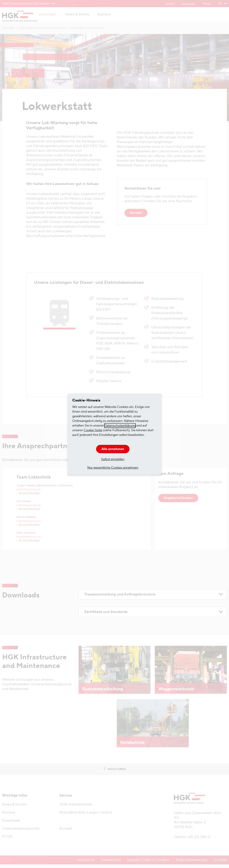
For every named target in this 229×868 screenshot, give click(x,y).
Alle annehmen (113, 449)
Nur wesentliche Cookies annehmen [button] (113, 468)
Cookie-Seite (93, 430)
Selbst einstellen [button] (113, 459)
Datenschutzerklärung (120, 426)
